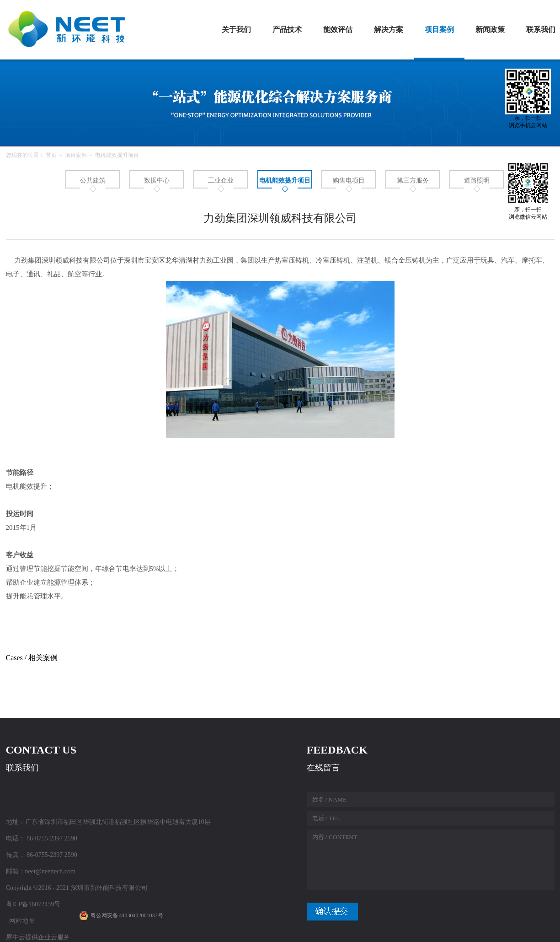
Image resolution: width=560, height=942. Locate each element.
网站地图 (20, 921)
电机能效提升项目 (117, 155)
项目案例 (76, 155)
